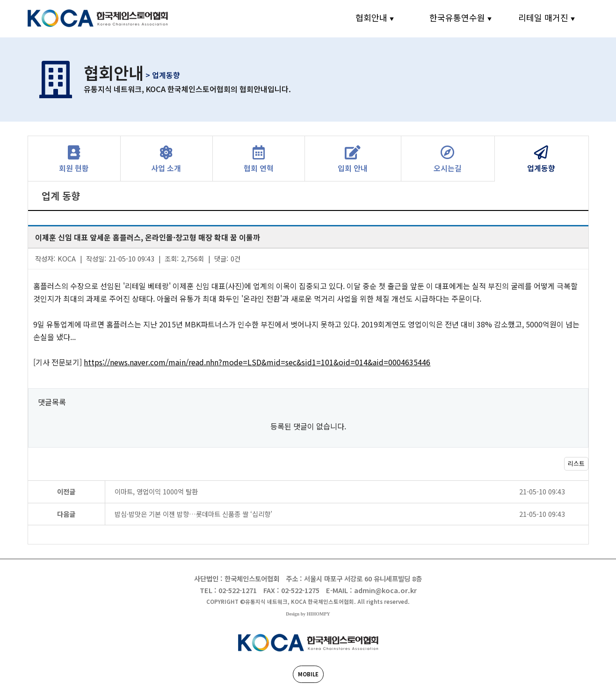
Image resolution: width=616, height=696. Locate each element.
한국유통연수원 (457, 17)
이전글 (66, 491)
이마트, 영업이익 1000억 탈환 (351, 491)
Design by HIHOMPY (308, 614)
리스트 (576, 463)
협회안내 (371, 17)
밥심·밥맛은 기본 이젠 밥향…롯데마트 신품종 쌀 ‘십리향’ (351, 514)
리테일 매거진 (543, 17)
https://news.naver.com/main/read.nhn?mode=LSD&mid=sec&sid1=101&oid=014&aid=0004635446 (257, 362)
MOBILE (308, 674)
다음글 (66, 514)
